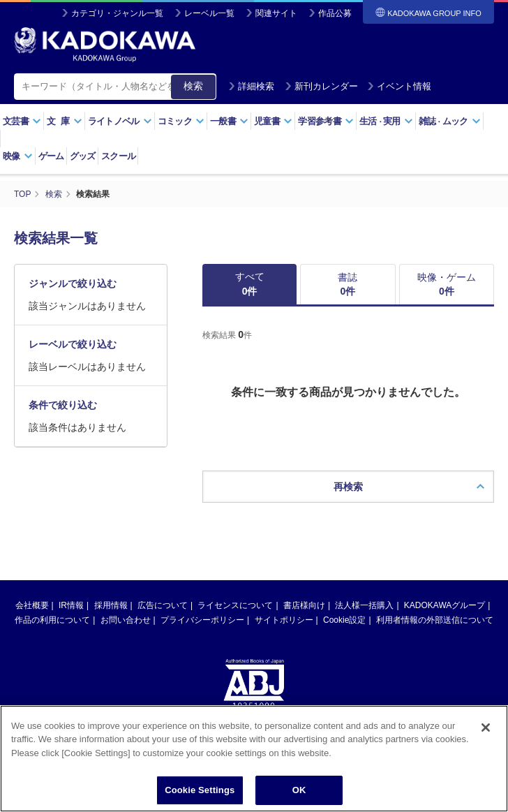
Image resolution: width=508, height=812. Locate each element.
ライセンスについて (235, 605)
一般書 (229, 121)
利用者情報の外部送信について (435, 620)
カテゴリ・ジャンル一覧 (117, 13)
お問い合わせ (126, 620)
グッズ (83, 156)
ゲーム (51, 156)
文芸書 (22, 121)
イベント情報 (399, 86)
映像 (18, 156)
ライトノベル (120, 121)
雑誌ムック (450, 121)
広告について (163, 605)
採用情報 (111, 605)
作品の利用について (52, 620)
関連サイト (276, 13)
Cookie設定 (344, 620)
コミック (181, 121)
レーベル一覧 (209, 13)
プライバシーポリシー (202, 620)
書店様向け (304, 605)
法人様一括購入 (364, 605)
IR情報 (71, 605)
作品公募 (335, 13)
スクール (118, 156)
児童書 (273, 121)
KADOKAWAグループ (444, 605)
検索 (193, 86)
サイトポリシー (284, 620)
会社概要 (32, 605)
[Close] (486, 744)
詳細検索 (251, 86)
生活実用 (386, 121)
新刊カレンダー (321, 86)
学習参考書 (326, 121)
